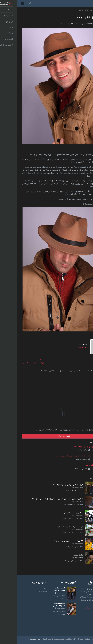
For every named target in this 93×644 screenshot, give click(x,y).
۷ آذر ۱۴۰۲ (67, 450)
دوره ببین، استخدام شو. (78, 465)
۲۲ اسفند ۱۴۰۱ (66, 459)
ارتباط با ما (26, 591)
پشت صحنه (61, 555)
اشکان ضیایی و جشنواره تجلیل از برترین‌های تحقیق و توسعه (63, 456)
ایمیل (85, 409)
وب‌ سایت (84, 419)
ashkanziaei (79, 24)
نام (44, 409)
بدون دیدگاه (50, 24)
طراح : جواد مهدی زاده (20, 639)
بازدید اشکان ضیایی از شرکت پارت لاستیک (70, 447)
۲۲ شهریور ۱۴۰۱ (66, 469)
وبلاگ (86, 10)
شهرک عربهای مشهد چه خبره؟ (54, 527)
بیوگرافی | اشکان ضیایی (78, 608)
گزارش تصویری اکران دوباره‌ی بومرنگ (51, 541)
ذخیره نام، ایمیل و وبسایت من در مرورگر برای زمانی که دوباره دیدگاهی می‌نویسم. (52, 430)
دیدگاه (85, 376)
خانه (28, 588)
